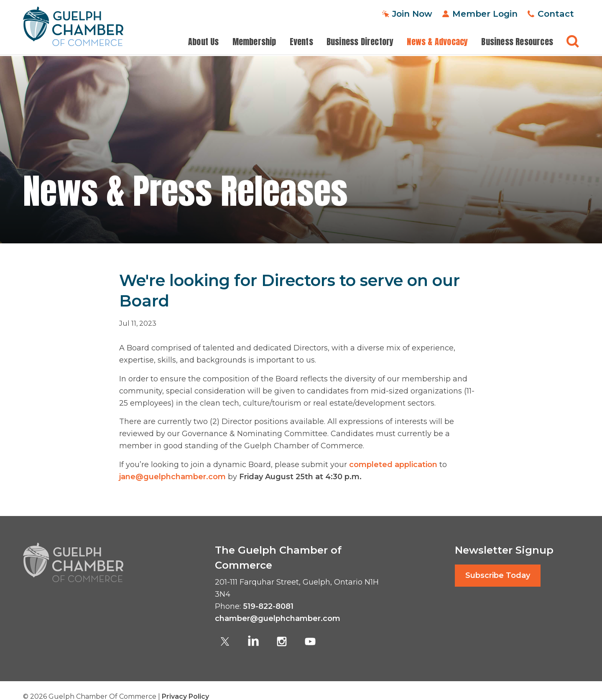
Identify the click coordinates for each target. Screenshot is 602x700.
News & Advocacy (437, 42)
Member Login (485, 14)
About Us (204, 42)
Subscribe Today (498, 575)
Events (301, 42)
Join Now (412, 14)
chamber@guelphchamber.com (278, 618)
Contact (556, 14)
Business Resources (517, 42)
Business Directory (360, 42)
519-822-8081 (268, 606)
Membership (254, 42)
